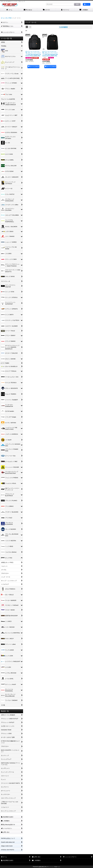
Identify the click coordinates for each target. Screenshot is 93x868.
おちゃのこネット (43, 867)
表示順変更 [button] (64, 27)
